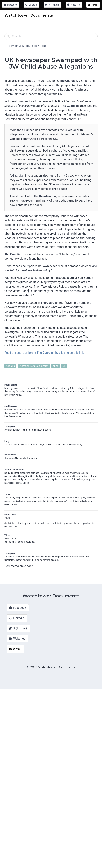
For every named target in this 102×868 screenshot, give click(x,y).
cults (56, 366)
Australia (10, 366)
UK (64, 366)
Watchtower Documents (51, 596)
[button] (97, 14)
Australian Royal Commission (34, 366)
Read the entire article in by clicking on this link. (44, 353)
